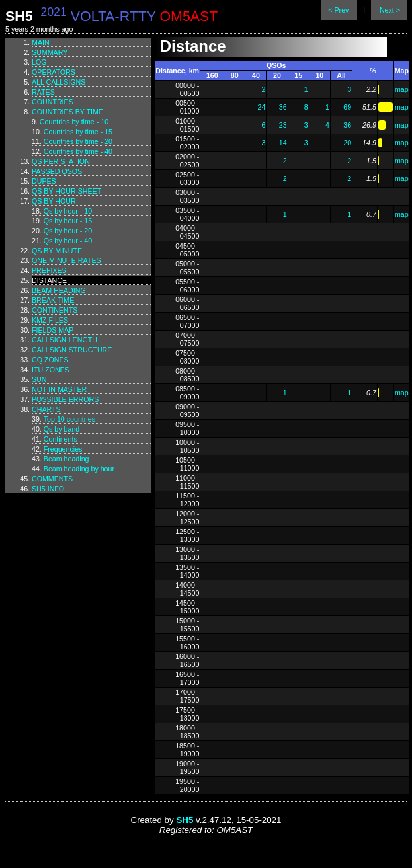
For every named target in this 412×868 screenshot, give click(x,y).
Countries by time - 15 (78, 132)
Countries (53, 102)
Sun (39, 379)
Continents (55, 310)
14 (283, 143)
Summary (50, 52)
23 (283, 125)
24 (262, 107)
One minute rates (66, 260)
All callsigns (59, 82)
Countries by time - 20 (78, 141)
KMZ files (50, 320)
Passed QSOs (57, 171)
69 (347, 107)
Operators (54, 72)
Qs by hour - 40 (68, 241)
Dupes (44, 181)
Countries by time (67, 112)
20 (347, 143)
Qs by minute (57, 251)
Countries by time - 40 (78, 151)
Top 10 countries (69, 419)
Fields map (53, 330)
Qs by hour (54, 201)
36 (283, 107)
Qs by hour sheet (66, 191)
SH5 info (48, 489)
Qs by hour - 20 (68, 231)
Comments (52, 479)
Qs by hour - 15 (68, 221)
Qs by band (62, 429)
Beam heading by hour (79, 469)
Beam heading (59, 290)
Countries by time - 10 (74, 122)
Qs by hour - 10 (68, 211)
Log (39, 62)
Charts (46, 409)
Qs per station (61, 161)
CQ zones (50, 360)
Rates (43, 92)
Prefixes (49, 270)
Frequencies (63, 449)
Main (41, 42)
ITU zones (51, 370)
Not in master (59, 389)
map (402, 89)
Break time (53, 300)
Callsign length (64, 340)
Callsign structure (72, 350)
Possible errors (65, 399)
